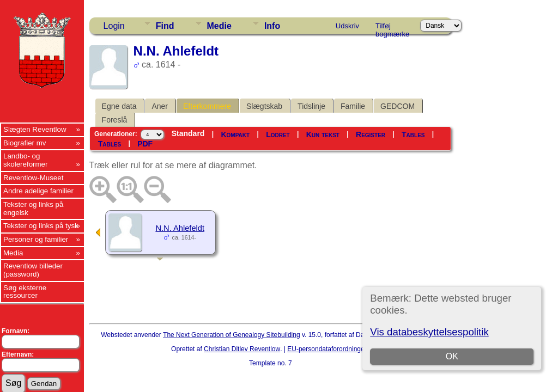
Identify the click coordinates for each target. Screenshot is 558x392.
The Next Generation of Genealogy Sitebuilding (232, 335)
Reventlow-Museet (33, 178)
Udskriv (347, 26)
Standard (188, 133)
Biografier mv (25, 143)
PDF (145, 144)
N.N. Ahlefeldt (180, 228)
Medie (219, 26)
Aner (160, 106)
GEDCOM (398, 106)
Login (114, 26)
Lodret (278, 134)
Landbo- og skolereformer (25, 160)
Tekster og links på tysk (41, 226)
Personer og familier (36, 239)
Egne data (119, 106)
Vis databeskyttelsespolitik (429, 332)
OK (452, 356)
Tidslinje (311, 106)
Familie (353, 106)
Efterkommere (207, 106)
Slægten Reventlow (35, 129)
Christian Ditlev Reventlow (242, 349)
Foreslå (115, 120)
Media (13, 253)
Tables (413, 134)
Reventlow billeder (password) (33, 270)
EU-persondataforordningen (327, 349)
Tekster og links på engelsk (33, 209)
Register (371, 134)
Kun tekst (323, 134)
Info (272, 26)
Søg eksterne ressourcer (25, 292)
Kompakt (235, 134)
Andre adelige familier (38, 191)
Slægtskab (264, 106)
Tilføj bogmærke (392, 28)
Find (165, 26)
